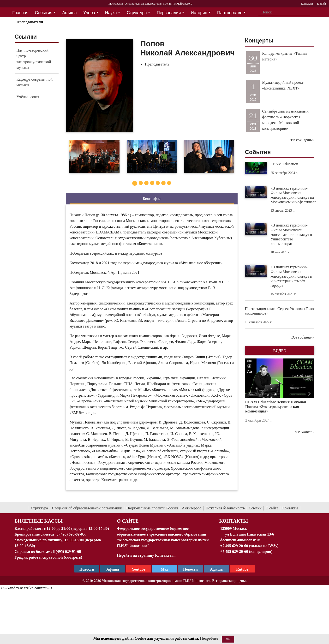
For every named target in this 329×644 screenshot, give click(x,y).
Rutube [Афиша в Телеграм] (242, 569)
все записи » (305, 432)
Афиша (216, 569)
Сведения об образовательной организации (87, 508)
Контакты (290, 508)
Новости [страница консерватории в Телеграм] (87, 569)
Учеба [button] (89, 13)
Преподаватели (30, 22)
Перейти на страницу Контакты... (146, 555)
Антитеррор (192, 508)
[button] (250, 394)
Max (164, 569)
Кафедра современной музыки (35, 82)
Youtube (139, 569)
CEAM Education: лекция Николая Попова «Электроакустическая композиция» (276, 407)
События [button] (44, 13)
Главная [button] (20, 13)
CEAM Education (284, 164)
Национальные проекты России (152, 508)
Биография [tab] (152, 199)
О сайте (272, 508)
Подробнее (209, 638)
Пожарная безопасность (225, 508)
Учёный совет (28, 97)
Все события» (303, 337)
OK (228, 639)
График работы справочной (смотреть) (48, 557)
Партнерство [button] (230, 13)
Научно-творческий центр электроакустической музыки (34, 59)
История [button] (199, 13)
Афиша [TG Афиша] (113, 569)
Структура (39, 508)
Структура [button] (137, 13)
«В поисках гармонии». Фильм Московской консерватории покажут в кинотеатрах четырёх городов (291, 276)
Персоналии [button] (169, 13)
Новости (190, 569)
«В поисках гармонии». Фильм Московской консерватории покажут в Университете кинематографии (291, 234)
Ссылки (255, 508)
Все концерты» (302, 140)
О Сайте (128, 521)
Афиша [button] (70, 13)
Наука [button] (111, 13)
